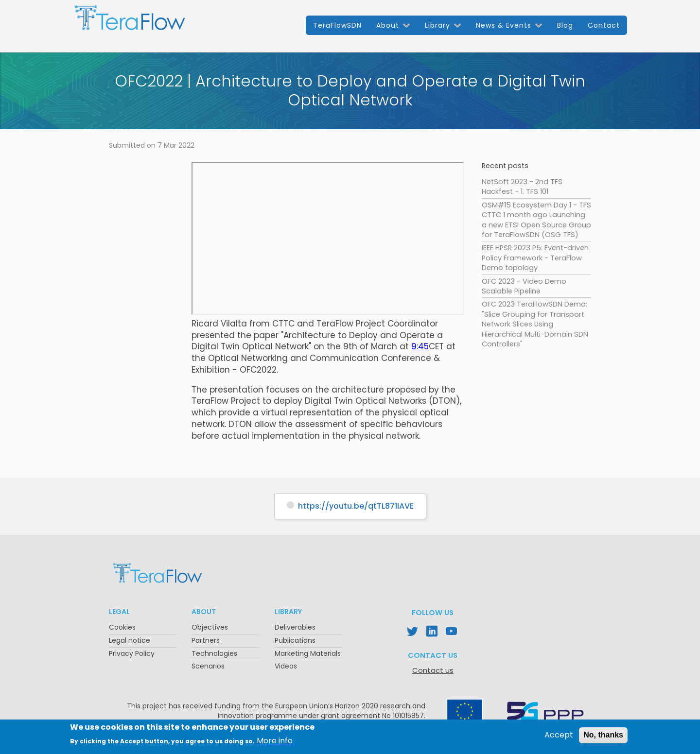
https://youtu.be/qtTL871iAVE (356, 506)
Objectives (210, 627)
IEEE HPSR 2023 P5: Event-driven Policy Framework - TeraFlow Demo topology (535, 258)
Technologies (214, 653)
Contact (604, 25)
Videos (286, 666)
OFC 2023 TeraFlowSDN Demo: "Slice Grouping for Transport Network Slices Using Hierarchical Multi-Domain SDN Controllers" (535, 324)
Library (437, 25)
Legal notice (130, 640)
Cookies (122, 627)
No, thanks (603, 735)
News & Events (504, 25)
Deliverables (295, 627)
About (388, 25)
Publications (295, 640)
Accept (559, 735)
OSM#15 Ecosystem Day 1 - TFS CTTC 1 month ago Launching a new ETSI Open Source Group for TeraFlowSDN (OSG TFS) (536, 220)
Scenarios (208, 666)
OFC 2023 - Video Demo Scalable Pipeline (524, 286)
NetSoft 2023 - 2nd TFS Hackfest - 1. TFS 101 (522, 187)
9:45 (420, 346)
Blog (565, 25)
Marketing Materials (308, 653)
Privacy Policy (132, 653)
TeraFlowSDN (337, 25)
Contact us (433, 670)
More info (275, 741)
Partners (206, 640)
